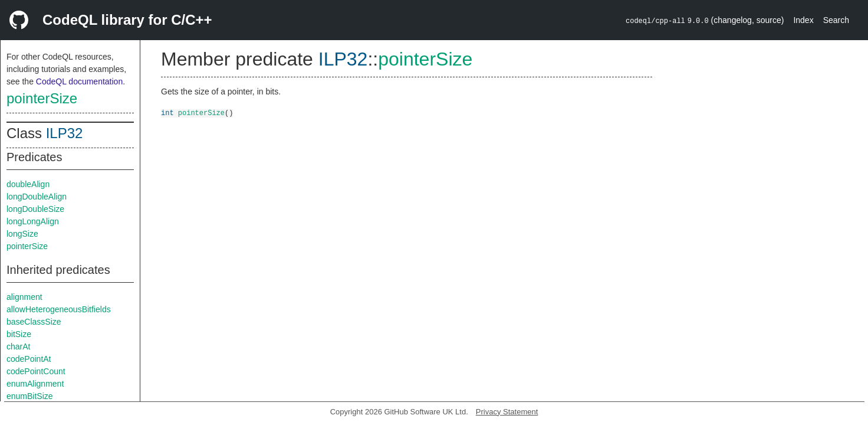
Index (803, 20)
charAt (18, 346)
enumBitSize (30, 396)
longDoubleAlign (37, 197)
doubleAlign (28, 184)
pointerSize (42, 98)
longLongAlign (33, 221)
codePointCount (36, 371)
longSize (22, 234)
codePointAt (29, 359)
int (167, 112)
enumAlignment (35, 384)
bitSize (19, 334)
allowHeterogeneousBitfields (59, 309)
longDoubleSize (35, 209)
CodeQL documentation (79, 81)
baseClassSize (34, 322)
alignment (24, 297)
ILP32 (65, 133)
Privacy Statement (507, 412)
